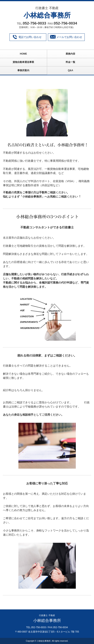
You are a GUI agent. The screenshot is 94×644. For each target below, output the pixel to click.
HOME (23, 54)
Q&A (71, 70)
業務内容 (70, 54)
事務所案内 (23, 70)
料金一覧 (70, 62)
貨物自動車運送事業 (23, 62)
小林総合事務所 (47, 15)
